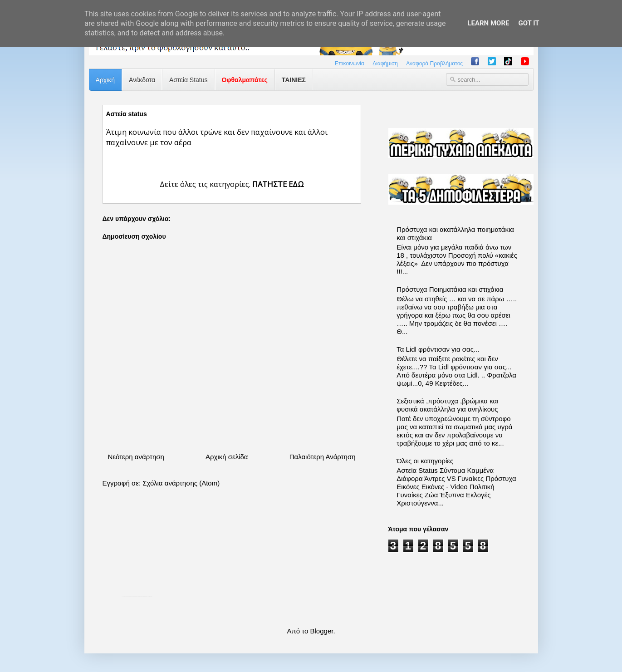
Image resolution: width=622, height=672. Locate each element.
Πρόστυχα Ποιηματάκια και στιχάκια (450, 289)
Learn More (488, 23)
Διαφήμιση (385, 64)
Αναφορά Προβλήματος (434, 64)
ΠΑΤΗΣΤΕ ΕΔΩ (278, 184)
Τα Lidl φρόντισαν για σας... (438, 349)
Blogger (322, 631)
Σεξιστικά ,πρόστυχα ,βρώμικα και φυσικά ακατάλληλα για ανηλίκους (447, 405)
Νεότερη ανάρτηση (136, 457)
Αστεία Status (189, 80)
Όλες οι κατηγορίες (425, 461)
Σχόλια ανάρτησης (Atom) (181, 483)
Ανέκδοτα (142, 80)
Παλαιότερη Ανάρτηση (323, 457)
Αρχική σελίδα (227, 457)
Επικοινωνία (350, 64)
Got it (529, 23)
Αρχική (105, 80)
